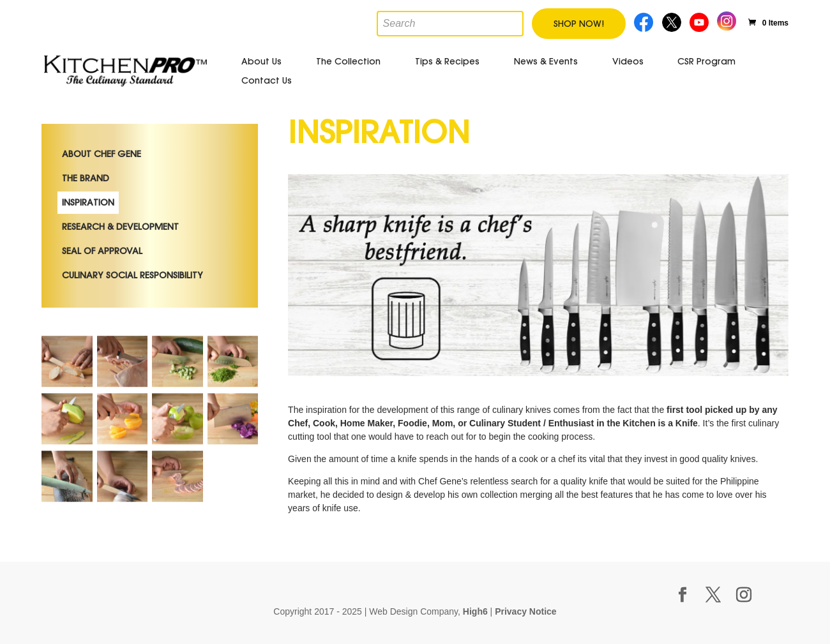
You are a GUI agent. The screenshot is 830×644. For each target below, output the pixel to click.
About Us (261, 61)
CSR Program (706, 61)
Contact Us (267, 80)
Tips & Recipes (447, 61)
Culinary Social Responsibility (132, 310)
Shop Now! (579, 24)
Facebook (645, 21)
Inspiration (88, 237)
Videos (628, 61)
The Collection (348, 61)
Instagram (727, 19)
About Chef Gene (102, 188)
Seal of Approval (102, 285)
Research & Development (120, 261)
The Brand (86, 213)
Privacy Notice (526, 611)
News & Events (546, 61)
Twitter (673, 21)
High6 (475, 611)
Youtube (700, 21)
